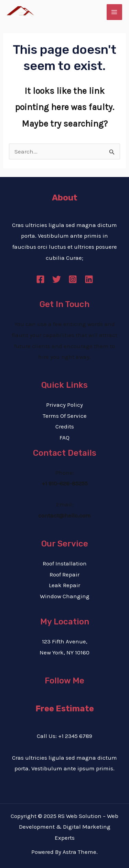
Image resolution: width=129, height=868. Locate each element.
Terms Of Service (65, 416)
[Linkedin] (89, 279)
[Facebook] (40, 279)
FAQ (64, 437)
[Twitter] (57, 279)
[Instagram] (73, 279)
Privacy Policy (64, 405)
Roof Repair (64, 574)
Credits (65, 426)
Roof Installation (65, 563)
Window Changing (65, 596)
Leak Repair (64, 585)
